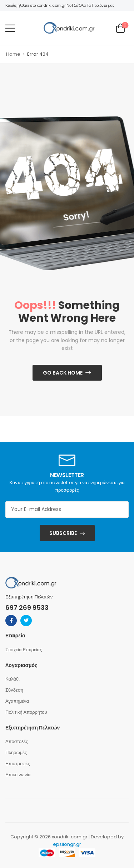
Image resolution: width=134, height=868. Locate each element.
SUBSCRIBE (63, 533)
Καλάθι (13, 679)
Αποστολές (17, 741)
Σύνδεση (14, 690)
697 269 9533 (27, 608)
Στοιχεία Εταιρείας (24, 650)
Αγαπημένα (17, 701)
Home (13, 54)
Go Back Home (63, 373)
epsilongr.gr (67, 844)
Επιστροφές (18, 764)
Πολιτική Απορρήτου (26, 712)
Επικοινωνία (18, 775)
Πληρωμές (16, 752)
